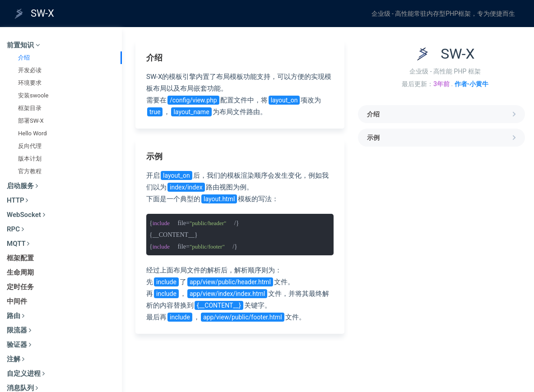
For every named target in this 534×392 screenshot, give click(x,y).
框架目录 (30, 108)
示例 (442, 138)
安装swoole (33, 95)
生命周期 (20, 272)
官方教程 (30, 171)
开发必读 (30, 70)
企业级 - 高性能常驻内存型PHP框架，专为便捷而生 (443, 14)
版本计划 (30, 159)
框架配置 (20, 258)
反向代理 (30, 146)
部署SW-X (31, 121)
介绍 (24, 58)
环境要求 (30, 83)
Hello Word (33, 133)
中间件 (17, 301)
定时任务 (20, 287)
